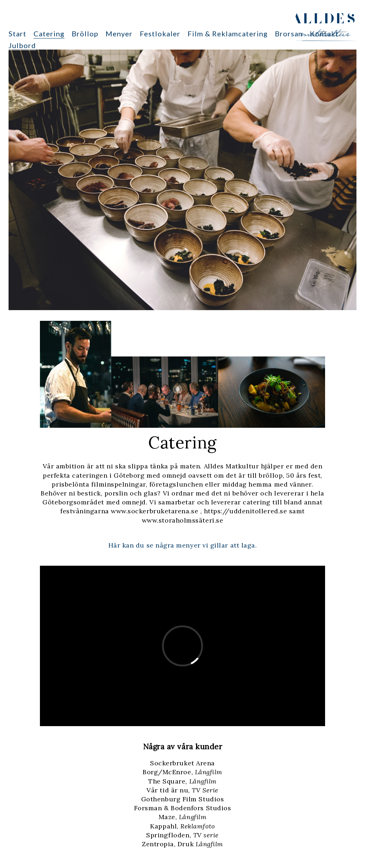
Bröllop (85, 34)
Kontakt (324, 34)
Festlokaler (160, 34)
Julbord (22, 45)
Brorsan (289, 34)
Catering (49, 34)
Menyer (119, 34)
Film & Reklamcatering (228, 34)
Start (17, 34)
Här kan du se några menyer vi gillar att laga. (183, 545)
